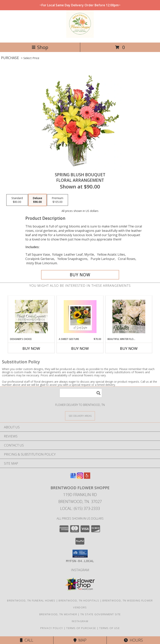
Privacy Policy (52, 628)
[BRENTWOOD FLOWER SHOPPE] (80, 37)
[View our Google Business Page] (73, 477)
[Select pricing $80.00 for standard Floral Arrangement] (17, 200)
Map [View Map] (80, 640)
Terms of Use (109, 628)
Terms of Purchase (81, 628)
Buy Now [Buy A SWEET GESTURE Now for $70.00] (80, 348)
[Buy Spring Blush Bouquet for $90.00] (80, 275)
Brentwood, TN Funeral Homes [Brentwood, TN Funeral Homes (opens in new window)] (31, 600)
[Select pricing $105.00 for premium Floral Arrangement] (57, 200)
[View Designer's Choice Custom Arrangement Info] (31, 317)
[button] (80, 554)
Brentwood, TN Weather (58, 614)
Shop (40, 47)
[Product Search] (81, 393)
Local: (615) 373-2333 (80, 508)
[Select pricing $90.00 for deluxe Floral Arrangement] (37, 200)
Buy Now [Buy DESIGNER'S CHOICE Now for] (31, 348)
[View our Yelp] (87, 477)
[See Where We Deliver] (80, 416)
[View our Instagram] (80, 477)
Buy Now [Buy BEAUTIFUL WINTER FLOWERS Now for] (129, 348)
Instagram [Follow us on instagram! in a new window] (80, 570)
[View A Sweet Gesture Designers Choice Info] (80, 317)
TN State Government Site (101, 614)
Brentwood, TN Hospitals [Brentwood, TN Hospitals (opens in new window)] (79, 600)
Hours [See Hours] (133, 640)
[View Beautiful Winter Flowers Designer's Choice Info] (129, 316)
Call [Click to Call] (27, 640)
